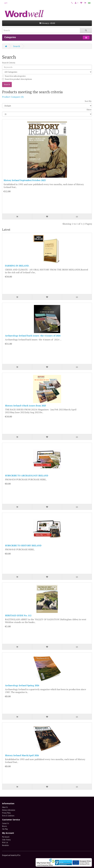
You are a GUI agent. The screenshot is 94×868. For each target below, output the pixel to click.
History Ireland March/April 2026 (22, 755)
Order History (6, 840)
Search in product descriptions (17, 79)
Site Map (5, 829)
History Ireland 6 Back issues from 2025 (25, 406)
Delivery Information (9, 810)
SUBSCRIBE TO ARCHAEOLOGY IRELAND (27, 476)
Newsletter (6, 845)
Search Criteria (9, 63)
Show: (89, 110)
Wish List (5, 843)
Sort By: (88, 101)
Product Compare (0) (13, 97)
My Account (6, 837)
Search (17, 46)
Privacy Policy (6, 813)
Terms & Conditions (8, 816)
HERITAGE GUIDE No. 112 (18, 615)
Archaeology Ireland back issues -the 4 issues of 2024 (33, 336)
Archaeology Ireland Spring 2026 (22, 685)
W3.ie (19, 855)
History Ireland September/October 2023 (25, 180)
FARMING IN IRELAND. (17, 266)
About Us (5, 807)
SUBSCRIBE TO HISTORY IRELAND (23, 545)
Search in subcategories (14, 76)
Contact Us (5, 823)
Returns (4, 826)
